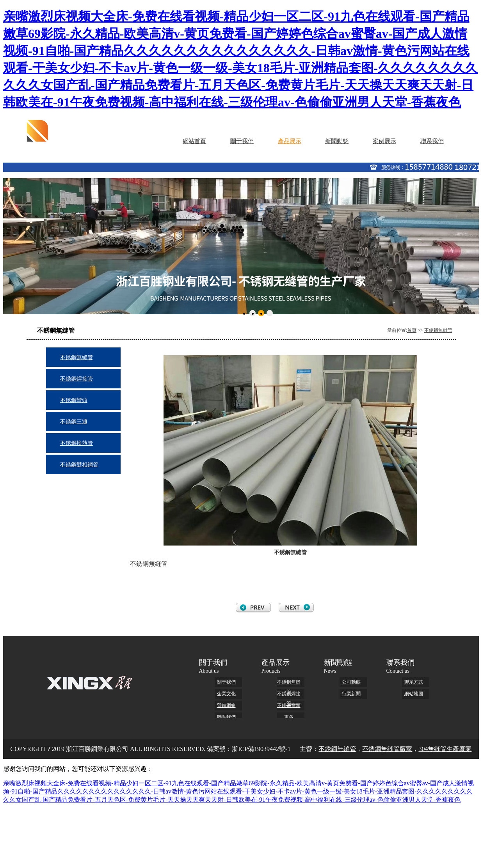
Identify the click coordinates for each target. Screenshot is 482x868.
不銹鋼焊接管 (76, 379)
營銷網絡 (226, 705)
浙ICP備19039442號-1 (261, 749)
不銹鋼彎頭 (74, 400)
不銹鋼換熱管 (76, 443)
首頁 (412, 330)
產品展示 (290, 141)
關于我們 (242, 141)
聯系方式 (414, 682)
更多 (289, 717)
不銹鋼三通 (74, 422)
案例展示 (384, 141)
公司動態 (351, 682)
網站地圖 (414, 694)
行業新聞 (351, 694)
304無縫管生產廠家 (445, 749)
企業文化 (226, 694)
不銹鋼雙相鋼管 (79, 465)
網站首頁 (194, 141)
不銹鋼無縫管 (438, 330)
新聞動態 (337, 141)
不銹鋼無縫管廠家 (387, 749)
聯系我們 (432, 141)
